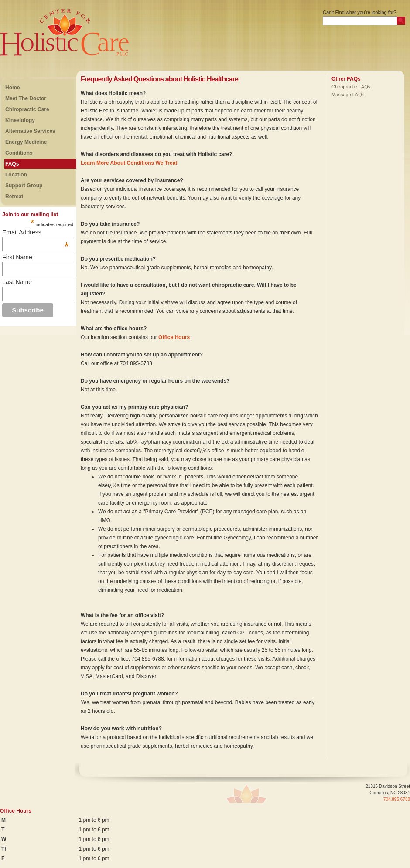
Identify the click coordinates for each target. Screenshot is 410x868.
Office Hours (174, 337)
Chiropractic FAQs (351, 87)
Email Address (36, 232)
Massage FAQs (348, 95)
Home (12, 88)
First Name (17, 257)
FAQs (12, 164)
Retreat (14, 197)
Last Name (17, 282)
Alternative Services (30, 131)
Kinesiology (20, 120)
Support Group (24, 186)
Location (16, 175)
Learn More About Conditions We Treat (129, 163)
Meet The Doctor (26, 98)
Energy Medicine (26, 142)
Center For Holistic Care (43, 33)
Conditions (19, 153)
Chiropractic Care (27, 109)
